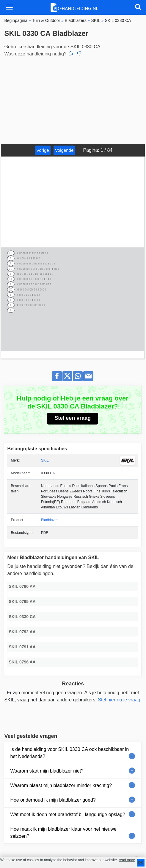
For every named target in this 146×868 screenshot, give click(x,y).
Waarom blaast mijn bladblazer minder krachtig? (61, 785)
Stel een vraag (73, 418)
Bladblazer (50, 520)
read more (127, 860)
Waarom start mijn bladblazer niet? (47, 771)
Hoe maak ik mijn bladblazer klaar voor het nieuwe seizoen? (63, 833)
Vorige (43, 150)
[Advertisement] (73, 100)
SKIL (45, 460)
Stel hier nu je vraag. (120, 700)
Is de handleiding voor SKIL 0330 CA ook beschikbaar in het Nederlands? (69, 753)
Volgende (64, 150)
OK (141, 863)
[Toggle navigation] (9, 7)
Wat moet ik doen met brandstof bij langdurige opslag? (67, 814)
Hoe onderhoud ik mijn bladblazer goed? (53, 800)
